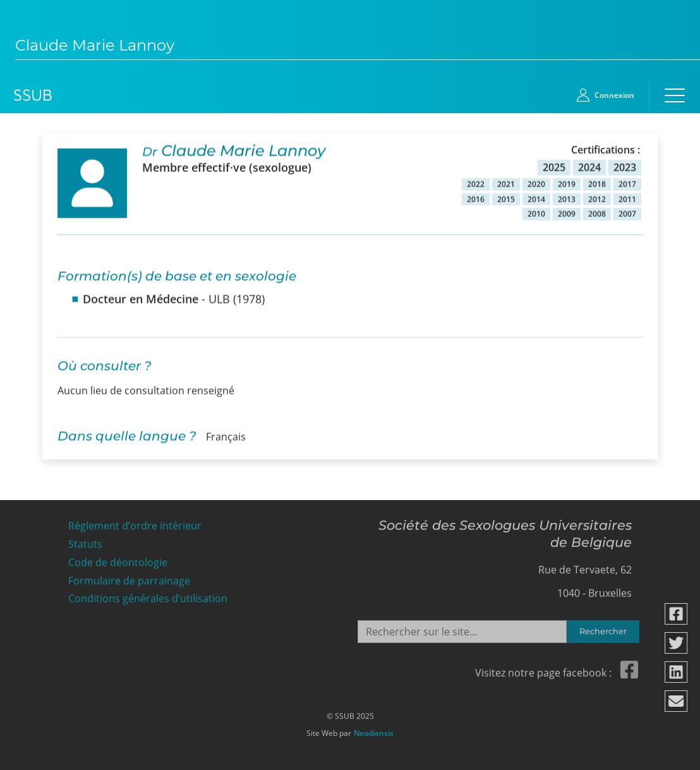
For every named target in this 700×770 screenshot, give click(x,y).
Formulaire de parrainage (129, 577)
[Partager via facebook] (677, 614)
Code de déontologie (118, 559)
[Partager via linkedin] (677, 672)
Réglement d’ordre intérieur (135, 522)
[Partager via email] (677, 701)
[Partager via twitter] (677, 643)
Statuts (85, 541)
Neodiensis (374, 730)
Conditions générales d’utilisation (148, 595)
